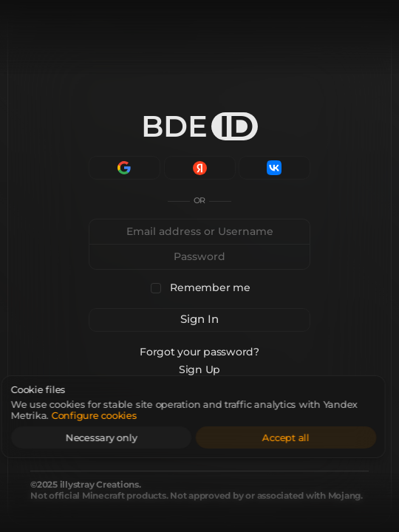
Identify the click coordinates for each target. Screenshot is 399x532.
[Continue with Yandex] (200, 168)
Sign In (199, 319)
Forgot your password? (199, 352)
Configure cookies (116, 415)
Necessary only (123, 437)
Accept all (307, 437)
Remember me (210, 288)
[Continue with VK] (274, 168)
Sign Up (199, 369)
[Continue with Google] (125, 168)
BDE (199, 126)
